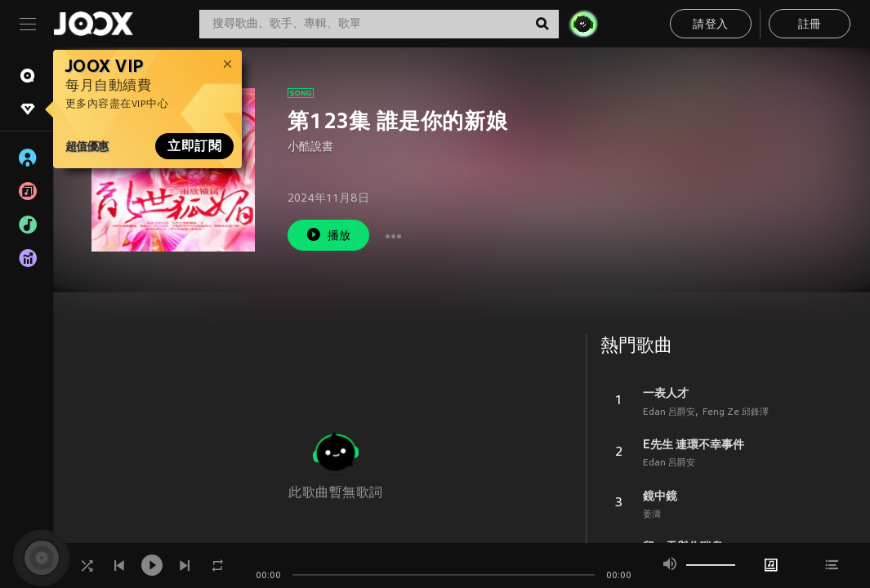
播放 (328, 235)
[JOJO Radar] (583, 24)
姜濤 (652, 514)
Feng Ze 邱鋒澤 (736, 412)
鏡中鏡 (660, 496)
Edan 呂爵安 (669, 412)
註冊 (810, 25)
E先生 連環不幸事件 (694, 444)
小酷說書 (310, 147)
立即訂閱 (194, 146)
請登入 (710, 25)
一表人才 (666, 393)
